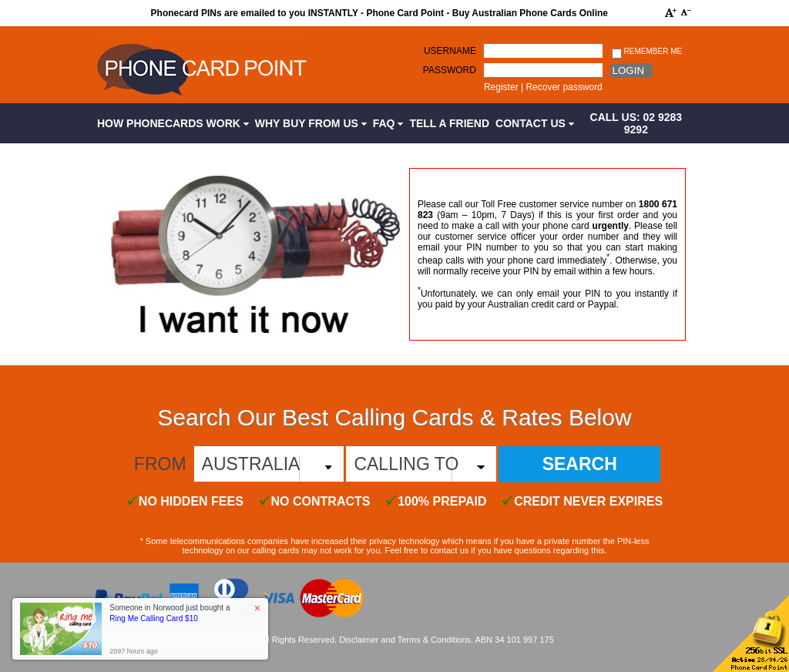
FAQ (388, 123)
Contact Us (535, 123)
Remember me (647, 52)
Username (450, 51)
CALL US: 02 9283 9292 (636, 123)
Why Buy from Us (311, 123)
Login (628, 71)
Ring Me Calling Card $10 (154, 618)
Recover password (564, 87)
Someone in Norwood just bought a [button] (170, 613)
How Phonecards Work (173, 123)
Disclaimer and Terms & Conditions (405, 640)
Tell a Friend (449, 123)
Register (501, 87)
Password (450, 70)
